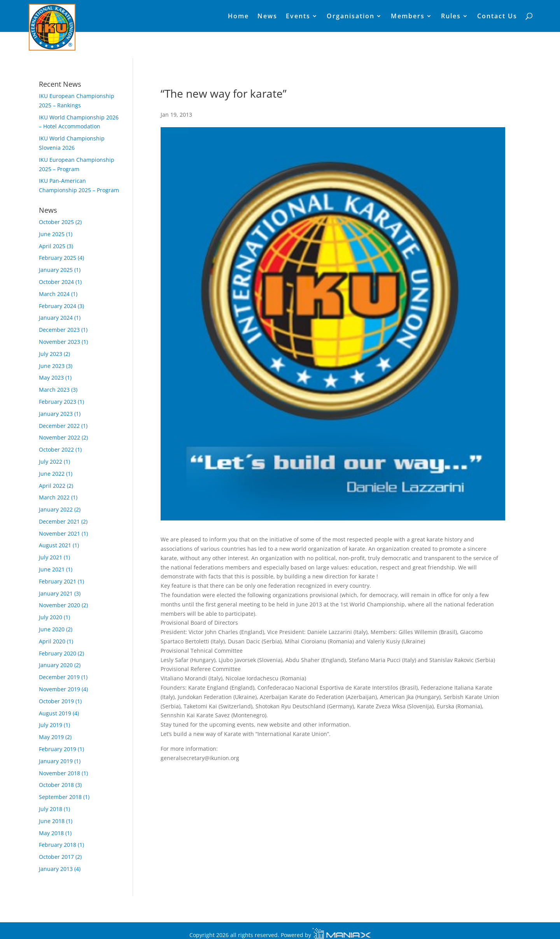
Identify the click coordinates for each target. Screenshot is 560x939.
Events (298, 17)
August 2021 (55, 545)
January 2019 (56, 761)
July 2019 (51, 725)
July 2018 (51, 809)
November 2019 (59, 689)
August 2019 (55, 713)
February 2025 (58, 258)
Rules (451, 17)
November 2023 (59, 342)
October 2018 (56, 785)
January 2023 (56, 414)
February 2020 (58, 653)
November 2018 (59, 773)
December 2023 (59, 330)
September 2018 (60, 797)
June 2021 (52, 569)
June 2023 (52, 366)
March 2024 (54, 294)
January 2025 (56, 270)
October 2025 (56, 222)
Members (408, 17)
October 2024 (56, 282)
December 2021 (59, 521)
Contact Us (497, 17)
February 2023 (58, 402)
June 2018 (52, 821)
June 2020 (52, 629)
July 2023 (51, 354)
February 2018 (58, 845)
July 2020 (51, 617)
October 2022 (56, 449)
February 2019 (58, 749)
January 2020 (56, 665)
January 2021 (56, 593)
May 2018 (51, 833)
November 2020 (59, 605)
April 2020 (52, 641)
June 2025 (52, 234)
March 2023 (54, 390)
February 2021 (58, 581)
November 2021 (59, 533)
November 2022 (59, 437)
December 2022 (59, 426)
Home (238, 17)
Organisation (351, 17)
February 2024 (58, 306)
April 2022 (52, 486)
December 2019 (59, 677)
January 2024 (56, 318)
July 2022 (51, 462)
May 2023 (51, 378)
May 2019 (51, 737)
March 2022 (54, 497)
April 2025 (52, 246)
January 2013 (56, 869)
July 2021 (51, 557)
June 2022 (52, 474)
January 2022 (56, 509)
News (267, 17)
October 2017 (56, 857)
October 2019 (56, 701)
